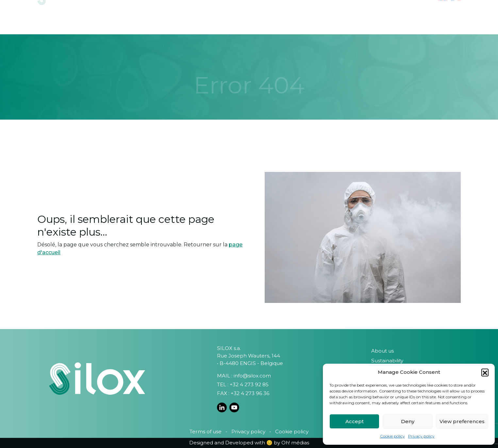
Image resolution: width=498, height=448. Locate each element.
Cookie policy (392, 436)
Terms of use (206, 431)
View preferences (462, 421)
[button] (485, 372)
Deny (408, 421)
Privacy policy (421, 436)
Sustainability (387, 361)
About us (382, 351)
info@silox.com (252, 376)
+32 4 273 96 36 (250, 393)
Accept (355, 421)
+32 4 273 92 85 (249, 384)
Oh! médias (295, 443)
